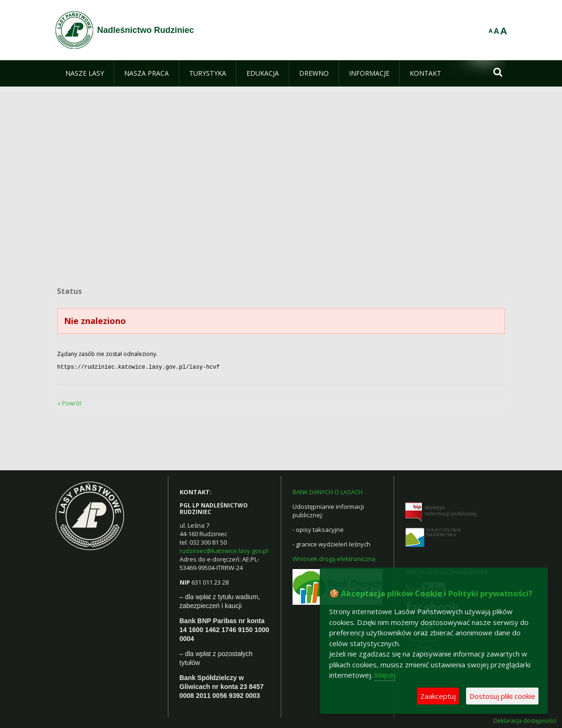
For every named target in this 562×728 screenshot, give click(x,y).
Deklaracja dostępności (525, 720)
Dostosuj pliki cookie (502, 696)
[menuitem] (85, 73)
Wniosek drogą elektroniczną (334, 558)
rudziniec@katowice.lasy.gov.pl (224, 550)
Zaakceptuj (438, 696)
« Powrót (69, 402)
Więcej (385, 675)
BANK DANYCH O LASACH (328, 491)
